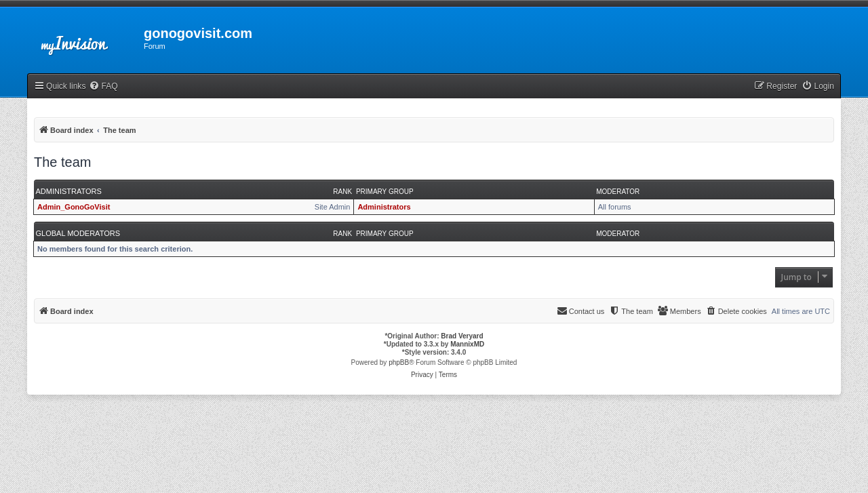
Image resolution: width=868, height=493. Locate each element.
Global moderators (78, 233)
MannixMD (467, 344)
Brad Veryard (462, 336)
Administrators (69, 191)
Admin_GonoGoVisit (74, 207)
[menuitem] (103, 86)
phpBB (399, 362)
